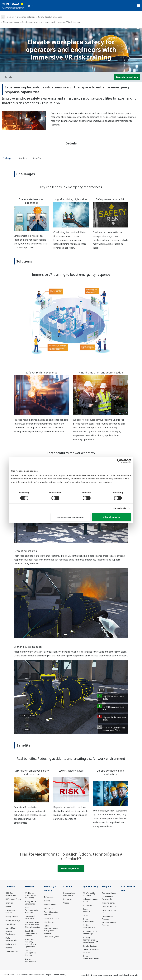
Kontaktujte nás (71, 868)
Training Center (109, 903)
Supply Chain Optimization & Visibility (31, 933)
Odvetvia (11, 886)
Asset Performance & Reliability (31, 910)
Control (47, 901)
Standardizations (90, 946)
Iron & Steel (11, 928)
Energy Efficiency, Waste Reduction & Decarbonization (33, 925)
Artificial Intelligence (88, 926)
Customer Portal (109, 910)
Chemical (9, 903)
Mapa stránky (60, 975)
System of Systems (87, 910)
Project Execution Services (51, 913)
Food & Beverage (13, 920)
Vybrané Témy (91, 886)
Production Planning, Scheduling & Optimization (30, 943)
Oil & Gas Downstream (11, 894)
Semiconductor (12, 951)
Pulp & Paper (11, 924)
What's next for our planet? (89, 894)
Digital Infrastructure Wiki (91, 957)
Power (8, 907)
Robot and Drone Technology (90, 932)
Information (49, 897)
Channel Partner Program (109, 924)
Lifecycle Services (52, 918)
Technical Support (110, 893)
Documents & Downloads (69, 894)
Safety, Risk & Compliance (50, 17)
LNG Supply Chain (13, 899)
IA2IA (85, 915)
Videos (66, 903)
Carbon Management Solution (31, 953)
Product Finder (108, 907)
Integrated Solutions (26, 17)
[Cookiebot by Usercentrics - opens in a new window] (119, 461)
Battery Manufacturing (12, 939)
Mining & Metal (12, 917)
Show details (120, 508)
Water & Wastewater (11, 933)
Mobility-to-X (11, 944)
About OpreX (88, 905)
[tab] (8, 159)
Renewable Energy (10, 912)
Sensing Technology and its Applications (90, 940)
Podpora (107, 886)
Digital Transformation (89, 920)
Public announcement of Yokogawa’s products (52, 929)
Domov (10, 17)
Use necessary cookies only (71, 517)
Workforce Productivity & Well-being (31, 895)
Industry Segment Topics (90, 900)
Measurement (50, 904)
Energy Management (31, 960)
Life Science (49, 922)
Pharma (9, 948)
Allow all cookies (111, 517)
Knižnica (68, 886)
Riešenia (29, 886)
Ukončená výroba (52, 937)
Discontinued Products (108, 918)
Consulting (49, 908)
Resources (68, 899)
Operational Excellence (30, 917)
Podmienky (9, 975)
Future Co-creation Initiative (91, 951)
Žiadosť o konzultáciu (127, 77)
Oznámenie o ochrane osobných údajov (34, 975)
